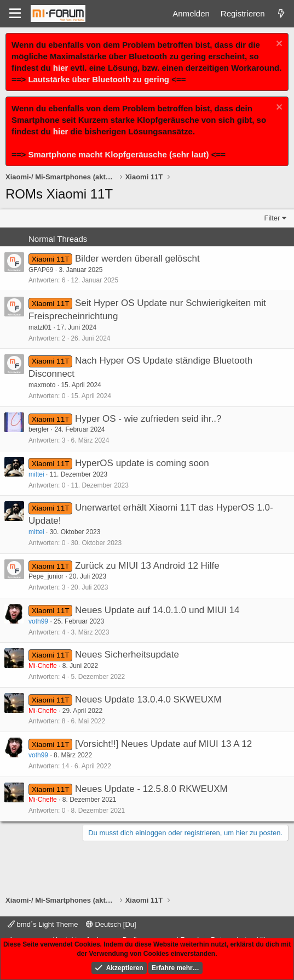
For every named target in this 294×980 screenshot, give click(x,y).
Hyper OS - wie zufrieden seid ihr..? (148, 419)
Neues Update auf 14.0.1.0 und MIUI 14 (157, 610)
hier (61, 68)
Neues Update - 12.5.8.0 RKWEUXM (151, 789)
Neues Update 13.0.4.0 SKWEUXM (148, 699)
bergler (39, 429)
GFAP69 (41, 270)
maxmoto (42, 385)
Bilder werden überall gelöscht (137, 259)
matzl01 (40, 327)
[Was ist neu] (281, 13)
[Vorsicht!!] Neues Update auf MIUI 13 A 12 (163, 744)
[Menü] (15, 14)
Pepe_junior (46, 576)
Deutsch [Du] (111, 924)
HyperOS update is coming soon (142, 463)
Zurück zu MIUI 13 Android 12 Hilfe (147, 566)
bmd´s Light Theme (43, 924)
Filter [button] (272, 218)
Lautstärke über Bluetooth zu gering (99, 79)
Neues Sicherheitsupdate (127, 655)
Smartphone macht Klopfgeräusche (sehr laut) (118, 154)
